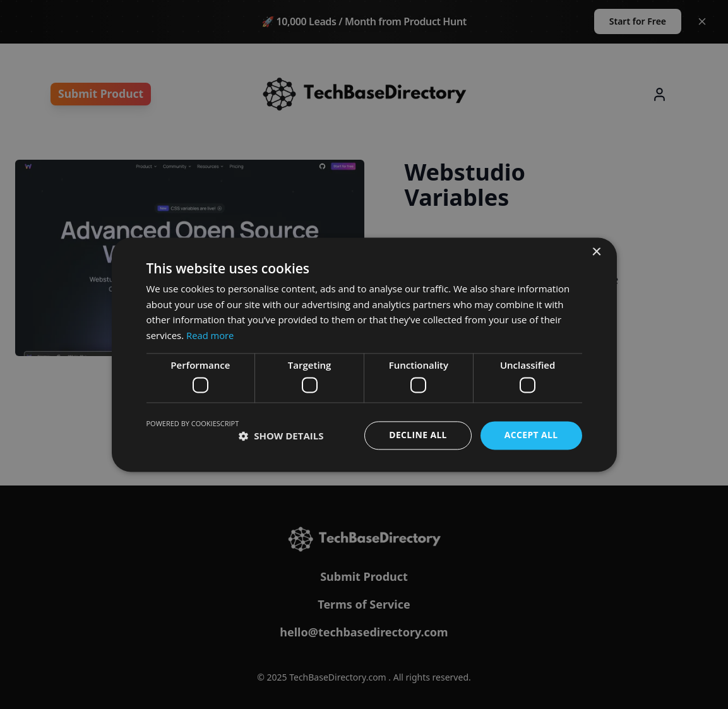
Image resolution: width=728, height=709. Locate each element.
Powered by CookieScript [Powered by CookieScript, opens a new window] (193, 424)
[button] (281, 436)
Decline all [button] (417, 435)
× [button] (596, 252)
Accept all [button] (531, 435)
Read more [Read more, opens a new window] (211, 335)
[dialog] (364, 354)
